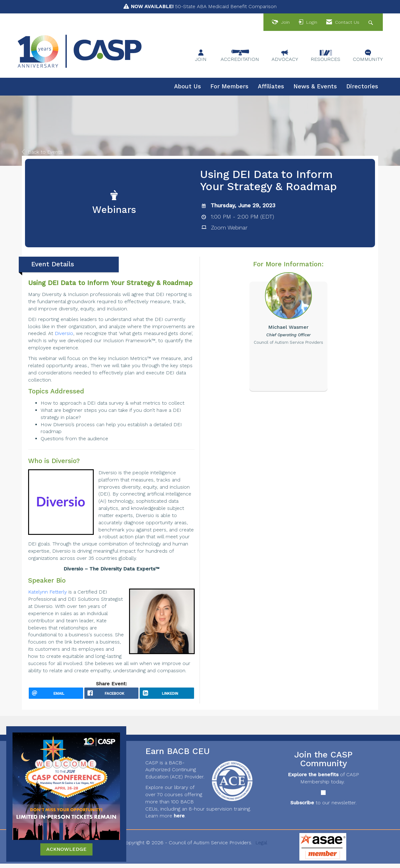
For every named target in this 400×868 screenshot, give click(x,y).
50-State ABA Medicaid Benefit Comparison (204, 6)
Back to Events (42, 152)
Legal (261, 847)
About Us (187, 86)
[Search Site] (371, 22)
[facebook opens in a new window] (112, 695)
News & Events (315, 86)
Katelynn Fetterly (48, 592)
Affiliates (271, 86)
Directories (362, 86)
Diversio (64, 333)
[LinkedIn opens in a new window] (167, 695)
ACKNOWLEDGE (66, 849)
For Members (229, 86)
